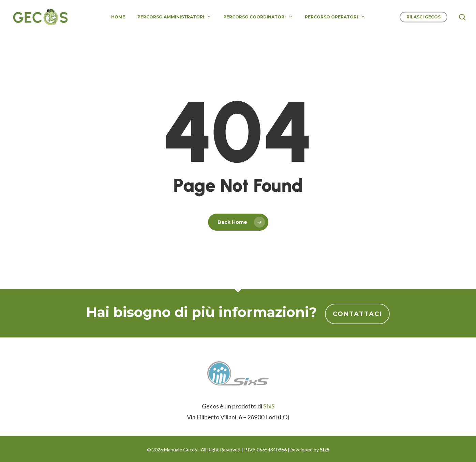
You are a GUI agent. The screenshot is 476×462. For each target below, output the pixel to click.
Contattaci (357, 314)
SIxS (269, 406)
